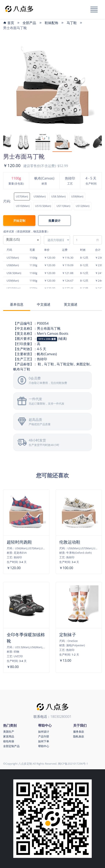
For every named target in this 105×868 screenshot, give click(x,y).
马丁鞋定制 (65, 364)
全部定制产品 (11, 746)
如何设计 (44, 732)
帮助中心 (44, 746)
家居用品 (9, 736)
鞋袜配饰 (51, 23)
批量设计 (55, 221)
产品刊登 (44, 736)
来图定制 (83, 364)
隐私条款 (79, 736)
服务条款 (79, 732)
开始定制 (19, 221)
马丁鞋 (72, 23)
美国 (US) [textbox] (13, 239)
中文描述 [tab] (44, 304)
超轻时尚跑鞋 (19, 542)
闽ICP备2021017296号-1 (73, 764)
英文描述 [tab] (71, 304)
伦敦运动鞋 (70, 542)
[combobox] (22, 240)
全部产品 (29, 23)
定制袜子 (68, 635)
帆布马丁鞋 (22, 369)
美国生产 (9, 732)
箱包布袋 (9, 741)
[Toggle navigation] (94, 9)
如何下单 (44, 741)
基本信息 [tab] (17, 304)
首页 (9, 23)
